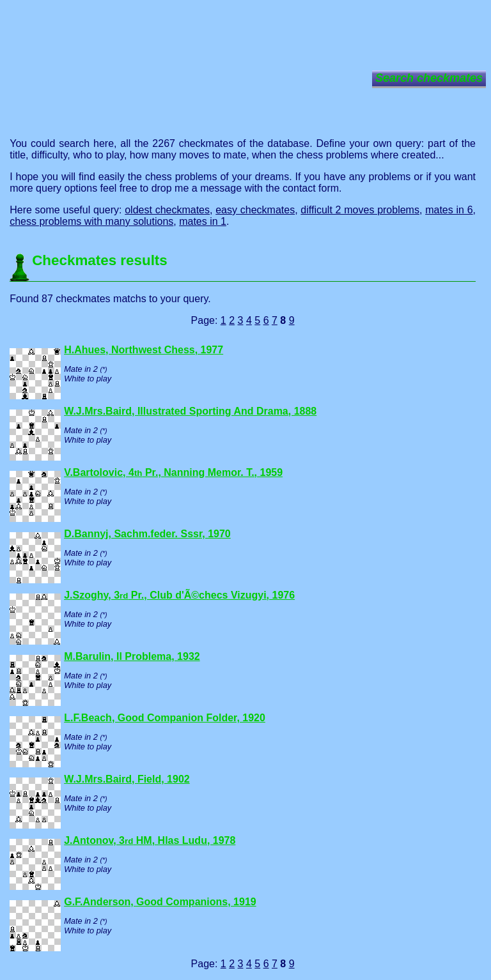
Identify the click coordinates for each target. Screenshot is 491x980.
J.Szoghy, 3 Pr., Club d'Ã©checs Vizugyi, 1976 (179, 595)
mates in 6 (449, 210)
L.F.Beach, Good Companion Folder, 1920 (165, 718)
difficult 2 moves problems (360, 210)
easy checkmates (255, 210)
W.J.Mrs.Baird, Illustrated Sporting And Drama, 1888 (190, 411)
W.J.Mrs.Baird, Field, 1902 (127, 779)
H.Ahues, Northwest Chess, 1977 (144, 350)
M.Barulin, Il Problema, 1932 (132, 656)
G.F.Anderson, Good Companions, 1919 (160, 902)
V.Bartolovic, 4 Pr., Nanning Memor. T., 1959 (173, 472)
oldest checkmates (167, 210)
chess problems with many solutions (91, 221)
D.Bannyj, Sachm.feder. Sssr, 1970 (147, 534)
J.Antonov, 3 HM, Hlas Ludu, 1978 (150, 840)
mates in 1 (203, 221)
